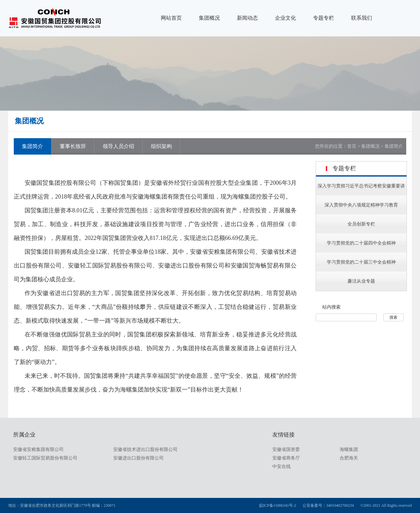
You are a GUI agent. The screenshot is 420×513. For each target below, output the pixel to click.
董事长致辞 (73, 146)
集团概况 (209, 18)
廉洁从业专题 (361, 281)
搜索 (393, 317)
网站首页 (171, 18)
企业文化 (285, 18)
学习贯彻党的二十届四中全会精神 (361, 243)
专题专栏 (324, 18)
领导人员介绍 (118, 146)
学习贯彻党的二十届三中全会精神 (361, 262)
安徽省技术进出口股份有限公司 (145, 449)
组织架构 (161, 146)
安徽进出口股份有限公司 (138, 458)
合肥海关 (349, 458)
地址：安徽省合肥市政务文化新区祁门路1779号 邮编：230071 (62, 505)
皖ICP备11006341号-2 (278, 505)
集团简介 (32, 146)
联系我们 (362, 18)
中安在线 (282, 467)
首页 (352, 146)
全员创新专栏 (361, 224)
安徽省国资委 (286, 449)
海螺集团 (349, 449)
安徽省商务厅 (286, 458)
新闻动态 (247, 18)
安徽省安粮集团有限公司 (38, 449)
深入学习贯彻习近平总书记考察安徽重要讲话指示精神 (361, 194)
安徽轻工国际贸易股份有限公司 (45, 458)
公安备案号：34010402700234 (328, 505)
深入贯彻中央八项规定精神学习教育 (361, 205)
